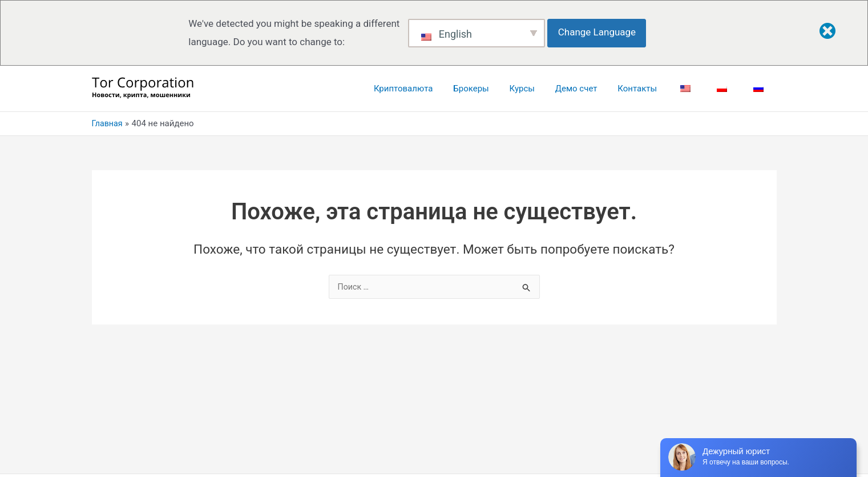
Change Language (600, 32)
